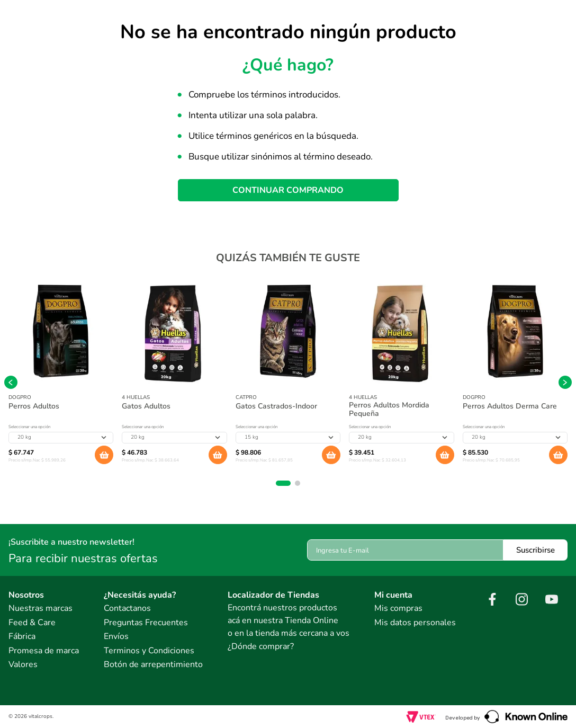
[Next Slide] (565, 382)
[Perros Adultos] (61, 376)
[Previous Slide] (11, 382)
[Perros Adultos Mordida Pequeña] (401, 376)
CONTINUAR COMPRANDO (288, 190)
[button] (283, 483)
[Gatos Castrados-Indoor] (288, 376)
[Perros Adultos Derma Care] (515, 376)
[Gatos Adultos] (174, 376)
